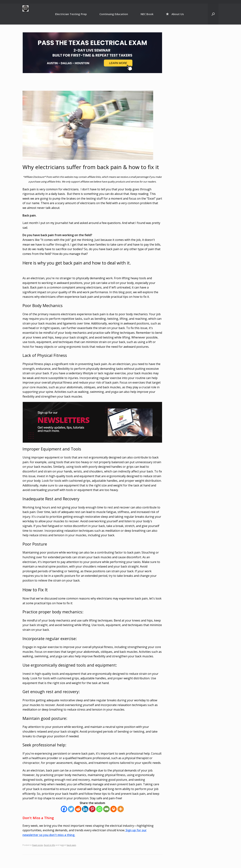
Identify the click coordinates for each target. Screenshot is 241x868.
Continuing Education (114, 14)
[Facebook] (64, 809)
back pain (71, 845)
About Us (175, 14)
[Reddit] (78, 809)
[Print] (114, 809)
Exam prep (38, 845)
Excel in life (49, 845)
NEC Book (147, 14)
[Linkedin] (85, 809)
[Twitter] (71, 809)
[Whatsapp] (99, 809)
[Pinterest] (92, 809)
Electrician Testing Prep (71, 14)
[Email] (106, 809)
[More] (121, 809)
